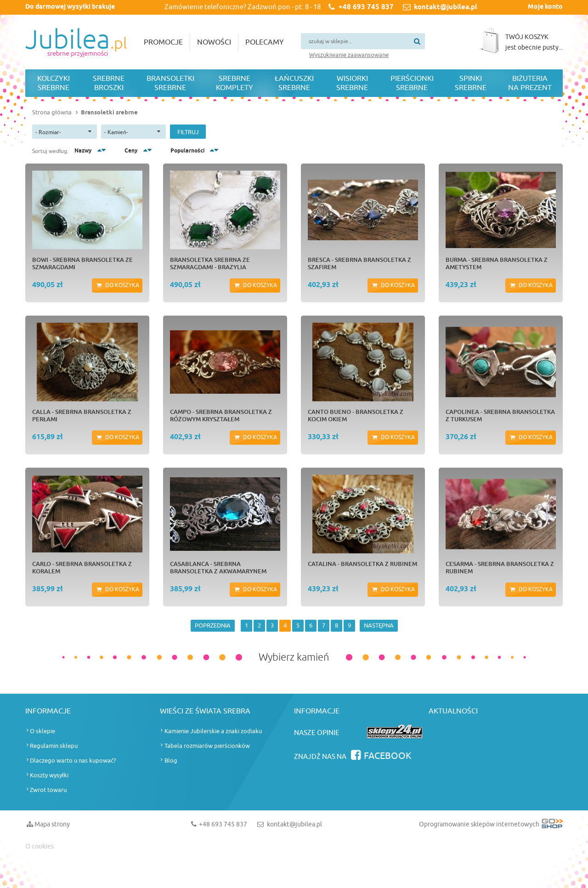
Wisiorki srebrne (352, 83)
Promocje (163, 42)
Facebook (388, 756)
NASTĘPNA (379, 625)
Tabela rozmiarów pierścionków (207, 746)
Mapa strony (52, 824)
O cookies (40, 846)
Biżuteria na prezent (530, 83)
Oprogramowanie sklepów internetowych (491, 826)
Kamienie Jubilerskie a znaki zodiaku (213, 731)
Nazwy (83, 151)
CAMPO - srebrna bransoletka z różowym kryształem (221, 415)
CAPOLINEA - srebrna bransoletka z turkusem (500, 415)
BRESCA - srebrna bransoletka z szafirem (359, 263)
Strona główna (52, 112)
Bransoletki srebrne (170, 83)
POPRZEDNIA (213, 625)
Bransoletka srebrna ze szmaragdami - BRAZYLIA (210, 263)
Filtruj (188, 132)
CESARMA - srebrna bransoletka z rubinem (500, 567)
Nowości (214, 42)
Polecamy (265, 42)
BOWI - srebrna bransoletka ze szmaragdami (82, 263)
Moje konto (545, 7)
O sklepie (42, 731)
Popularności (187, 151)
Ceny (131, 151)
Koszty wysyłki (49, 775)
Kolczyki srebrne (54, 83)
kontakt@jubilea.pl (446, 7)
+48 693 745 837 (366, 7)
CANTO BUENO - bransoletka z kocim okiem (356, 415)
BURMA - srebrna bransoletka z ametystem (497, 263)
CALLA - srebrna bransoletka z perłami (82, 415)
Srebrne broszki (109, 83)
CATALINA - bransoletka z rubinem (362, 564)
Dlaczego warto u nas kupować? (73, 761)
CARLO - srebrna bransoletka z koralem (82, 567)
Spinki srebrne (471, 83)
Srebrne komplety (235, 83)
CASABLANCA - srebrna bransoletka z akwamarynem (218, 567)
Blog (171, 761)
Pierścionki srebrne (412, 83)
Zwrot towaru (48, 790)
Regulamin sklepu (54, 746)
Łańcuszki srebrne (294, 83)
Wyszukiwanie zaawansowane (349, 55)
